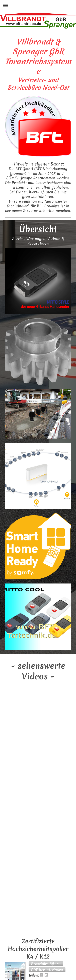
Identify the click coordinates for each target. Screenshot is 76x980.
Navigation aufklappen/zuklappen (38, 5)
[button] (46, 964)
